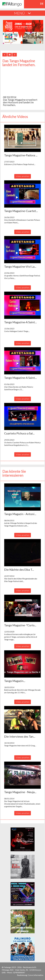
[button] (22, 138)
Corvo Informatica (36, 975)
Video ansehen (23, 176)
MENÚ (22, 13)
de (42, 4)
